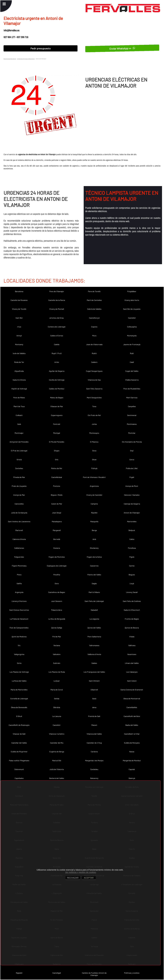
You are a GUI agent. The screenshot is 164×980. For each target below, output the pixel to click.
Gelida (57, 699)
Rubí (132, 353)
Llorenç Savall (132, 592)
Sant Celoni (132, 681)
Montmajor (19, 433)
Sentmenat (132, 415)
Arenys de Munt (132, 486)
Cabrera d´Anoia (19, 539)
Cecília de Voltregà (57, 380)
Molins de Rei (57, 468)
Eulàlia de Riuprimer (19, 752)
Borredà (57, 539)
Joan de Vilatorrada (94, 344)
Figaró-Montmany (19, 566)
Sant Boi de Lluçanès (132, 309)
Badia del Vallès (132, 725)
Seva (94, 451)
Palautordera (57, 610)
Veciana (57, 645)
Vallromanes (94, 645)
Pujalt (132, 477)
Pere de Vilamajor (57, 291)
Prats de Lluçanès (19, 486)
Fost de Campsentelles (19, 628)
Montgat (57, 433)
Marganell (57, 530)
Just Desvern (57, 601)
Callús (132, 539)
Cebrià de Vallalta (94, 309)
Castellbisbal (57, 477)
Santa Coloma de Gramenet (132, 690)
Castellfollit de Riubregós (19, 725)
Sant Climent (94, 681)
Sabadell (94, 610)
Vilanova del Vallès (94, 734)
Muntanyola (132, 336)
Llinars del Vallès (132, 663)
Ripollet (94, 513)
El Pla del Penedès (57, 442)
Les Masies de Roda (57, 672)
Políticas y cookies (132, 973)
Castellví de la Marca (57, 300)
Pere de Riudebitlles (132, 389)
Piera (19, 575)
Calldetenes (19, 548)
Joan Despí (57, 513)
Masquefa (94, 521)
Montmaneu (132, 424)
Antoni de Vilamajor (132, 513)
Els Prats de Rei (94, 415)
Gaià (19, 424)
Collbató (19, 415)
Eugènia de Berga (57, 752)
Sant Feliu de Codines (132, 601)
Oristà (19, 459)
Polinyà (94, 468)
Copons (94, 327)
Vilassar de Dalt (19, 734)
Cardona (94, 752)
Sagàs (94, 583)
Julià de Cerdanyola (19, 513)
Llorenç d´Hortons (19, 601)
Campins (94, 504)
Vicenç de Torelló (19, 309)
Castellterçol (94, 318)
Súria (19, 663)
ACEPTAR (89, 878)
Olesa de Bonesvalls (19, 707)
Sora (57, 583)
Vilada (132, 637)
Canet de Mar (57, 504)
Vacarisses (132, 654)
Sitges (57, 451)
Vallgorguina (19, 654)
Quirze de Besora (132, 628)
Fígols (132, 557)
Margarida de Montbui (132, 760)
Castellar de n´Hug (94, 743)
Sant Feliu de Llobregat (94, 601)
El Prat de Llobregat (19, 451)
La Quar (57, 681)
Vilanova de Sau (94, 380)
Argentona (94, 486)
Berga (94, 530)
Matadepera (57, 521)
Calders (94, 362)
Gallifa (19, 583)
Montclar (132, 433)
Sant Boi (19, 318)
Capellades (19, 778)
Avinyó (19, 336)
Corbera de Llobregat (57, 327)
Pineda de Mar (19, 477)
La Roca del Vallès (19, 681)
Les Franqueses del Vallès (94, 672)
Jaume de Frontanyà (132, 344)
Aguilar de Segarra (57, 371)
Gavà (94, 699)
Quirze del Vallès (94, 628)
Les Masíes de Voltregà (19, 672)
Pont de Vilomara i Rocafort (94, 477)
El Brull (19, 716)
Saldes (94, 663)
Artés (57, 362)
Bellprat (132, 530)
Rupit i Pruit (57, 353)
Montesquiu (94, 433)
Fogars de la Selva (94, 557)
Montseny (19, 344)
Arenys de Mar (19, 495)
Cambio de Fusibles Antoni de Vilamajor (94, 974)
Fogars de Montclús (57, 557)
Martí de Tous (19, 406)
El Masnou (94, 442)
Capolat (132, 769)
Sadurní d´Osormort (132, 610)
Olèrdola (57, 707)
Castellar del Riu (57, 743)
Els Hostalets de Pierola (132, 442)
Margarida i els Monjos (94, 760)
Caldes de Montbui (57, 389)
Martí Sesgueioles (94, 398)
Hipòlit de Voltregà (19, 389)
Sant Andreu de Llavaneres (19, 521)
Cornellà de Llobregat (19, 699)
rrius (19, 327)
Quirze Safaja (57, 628)
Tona (94, 406)
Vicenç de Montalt (57, 309)
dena (94, 707)
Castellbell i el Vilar (132, 734)
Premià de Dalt (94, 716)
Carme (132, 566)
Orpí (132, 451)
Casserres (94, 566)
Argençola (19, 592)
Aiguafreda (19, 371)
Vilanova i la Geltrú (57, 734)
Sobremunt (19, 769)
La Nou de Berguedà (57, 619)
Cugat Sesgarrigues (94, 371)
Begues (132, 575)
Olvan (94, 459)
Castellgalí (57, 973)
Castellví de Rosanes (19, 300)
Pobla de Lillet (132, 468)
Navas (132, 752)
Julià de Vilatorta (57, 769)
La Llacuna (57, 716)
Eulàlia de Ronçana (132, 743)
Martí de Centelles (94, 300)
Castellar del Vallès (19, 743)
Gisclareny (94, 548)
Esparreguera (57, 415)
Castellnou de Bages (57, 592)
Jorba (94, 424)
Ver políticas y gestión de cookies (81, 872)
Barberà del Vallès (57, 778)
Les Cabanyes (132, 672)
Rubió (94, 353)
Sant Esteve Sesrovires (19, 610)
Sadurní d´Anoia (19, 380)
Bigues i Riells (57, 495)
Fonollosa (132, 548)
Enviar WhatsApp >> (122, 48)
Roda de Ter (19, 362)
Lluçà (132, 583)
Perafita (57, 575)
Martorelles (132, 521)
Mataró (94, 725)
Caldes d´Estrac (57, 336)
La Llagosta (94, 619)
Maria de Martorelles (19, 690)
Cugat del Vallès (132, 371)
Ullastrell (94, 690)
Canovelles (19, 504)
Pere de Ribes (19, 398)
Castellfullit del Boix (132, 716)
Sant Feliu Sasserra (94, 389)
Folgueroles (19, 557)
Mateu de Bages (57, 398)
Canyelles (132, 406)
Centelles (19, 468)
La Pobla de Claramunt (19, 619)
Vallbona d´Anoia (94, 654)
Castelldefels (132, 707)
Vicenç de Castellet (94, 495)
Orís (57, 459)
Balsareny (94, 778)
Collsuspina (132, 327)
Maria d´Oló (57, 760)
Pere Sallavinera (94, 637)
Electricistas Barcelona (10, 59)
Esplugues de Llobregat (57, 566)
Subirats (57, 663)
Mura (94, 336)
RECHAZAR (73, 878)
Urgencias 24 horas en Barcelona (26, 59)
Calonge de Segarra (132, 504)
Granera (57, 548)
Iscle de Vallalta (19, 353)
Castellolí (132, 318)
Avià (94, 539)
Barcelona (19, 291)
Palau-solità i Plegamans (19, 760)
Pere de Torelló (94, 291)
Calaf (132, 362)
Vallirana (132, 645)
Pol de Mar (57, 637)
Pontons (57, 486)
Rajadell (19, 973)
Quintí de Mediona (19, 637)
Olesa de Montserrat (132, 699)
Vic (19, 645)
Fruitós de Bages (132, 619)
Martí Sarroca (132, 398)
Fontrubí (57, 424)
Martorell (19, 530)
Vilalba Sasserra (132, 380)
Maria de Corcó (57, 690)
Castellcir (57, 725)
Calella (57, 344)
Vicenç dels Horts (132, 300)
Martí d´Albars (94, 592)
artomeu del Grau (57, 318)
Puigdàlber (132, 291)
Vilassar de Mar (57, 406)
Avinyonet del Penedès (19, 442)
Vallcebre (57, 654)
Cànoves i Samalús (132, 495)
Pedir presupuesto (41, 48)
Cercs (132, 459)
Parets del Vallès (94, 575)
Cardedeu (94, 769)
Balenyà (132, 778)
